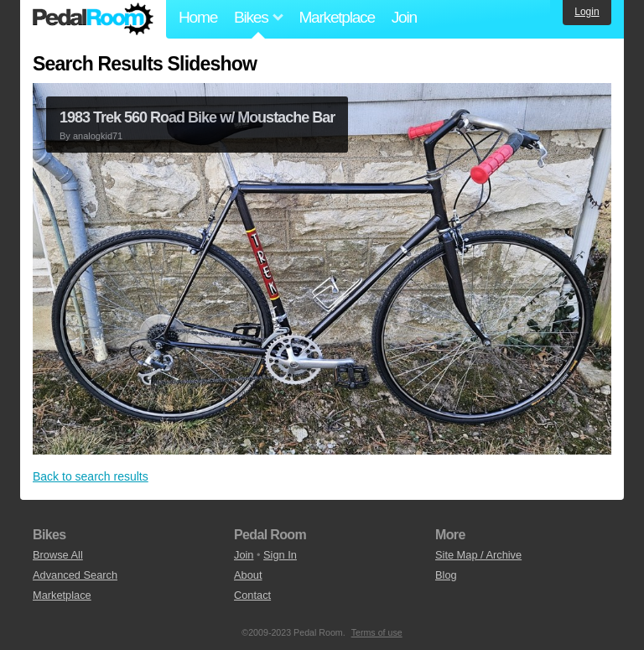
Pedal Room (93, 19)
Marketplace (336, 17)
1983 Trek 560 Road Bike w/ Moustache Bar (197, 117)
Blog (446, 575)
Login (587, 12)
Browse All (58, 555)
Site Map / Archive (478, 555)
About (248, 575)
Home (198, 17)
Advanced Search (75, 575)
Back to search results (91, 476)
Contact (252, 595)
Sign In (280, 555)
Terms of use (377, 632)
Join (404, 17)
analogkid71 (98, 136)
